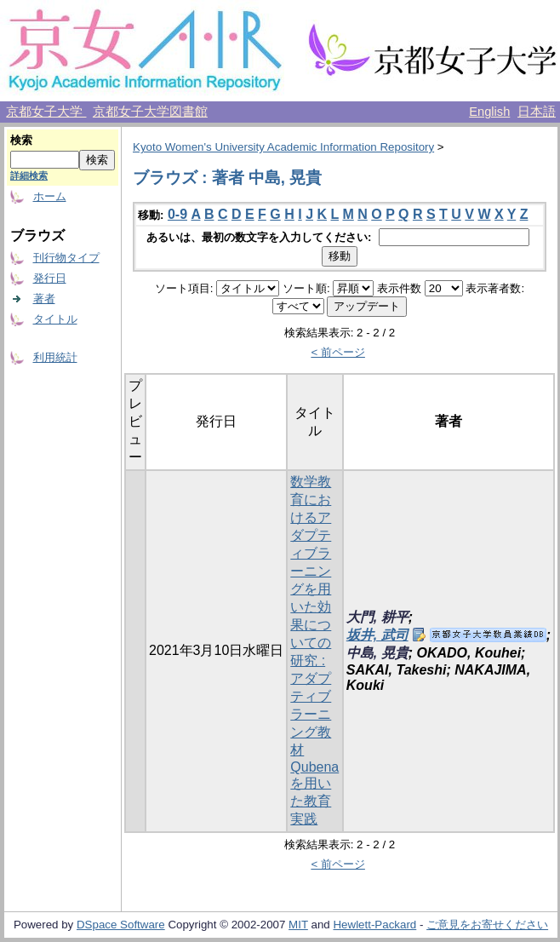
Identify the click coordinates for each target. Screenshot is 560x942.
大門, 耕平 (377, 617)
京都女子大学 (46, 112)
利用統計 (55, 357)
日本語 (537, 112)
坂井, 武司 (377, 635)
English (489, 112)
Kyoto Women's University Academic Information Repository (283, 147)
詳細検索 (29, 175)
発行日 (50, 278)
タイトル (55, 319)
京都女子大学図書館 (150, 112)
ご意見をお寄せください (487, 925)
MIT (298, 925)
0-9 (177, 214)
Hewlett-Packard (374, 925)
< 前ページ (338, 352)
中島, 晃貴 (377, 653)
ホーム (50, 196)
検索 (21, 140)
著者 (44, 299)
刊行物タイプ (66, 258)
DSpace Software (121, 925)
